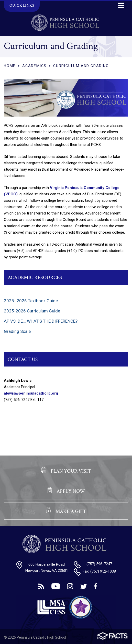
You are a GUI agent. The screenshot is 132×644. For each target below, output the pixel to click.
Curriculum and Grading (81, 66)
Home (10, 66)
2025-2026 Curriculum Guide (32, 311)
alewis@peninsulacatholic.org (31, 393)
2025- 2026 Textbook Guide (31, 301)
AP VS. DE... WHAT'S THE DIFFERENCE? (41, 321)
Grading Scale (17, 331)
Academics (34, 66)
